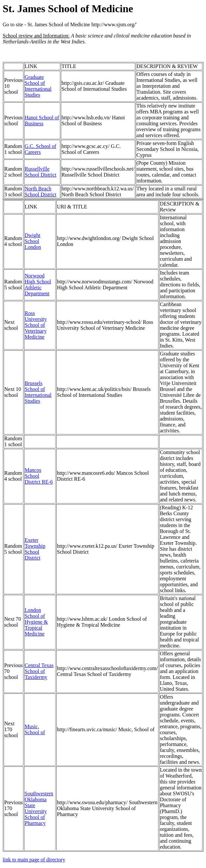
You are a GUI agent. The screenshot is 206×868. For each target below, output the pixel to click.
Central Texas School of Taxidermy (39, 671)
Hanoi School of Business (42, 121)
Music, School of (35, 729)
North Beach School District (40, 192)
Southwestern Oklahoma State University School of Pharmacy (39, 808)
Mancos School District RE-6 (39, 476)
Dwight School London (33, 241)
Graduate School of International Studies (38, 86)
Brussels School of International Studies (38, 392)
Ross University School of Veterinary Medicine (36, 325)
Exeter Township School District (35, 549)
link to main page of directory (34, 860)
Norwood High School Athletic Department (38, 285)
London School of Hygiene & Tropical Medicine (36, 622)
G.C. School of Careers (40, 149)
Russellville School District (40, 172)
